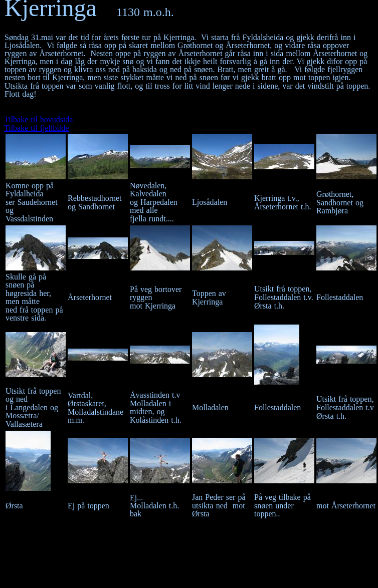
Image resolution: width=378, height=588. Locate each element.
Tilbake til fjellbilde (36, 128)
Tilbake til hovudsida (38, 119)
